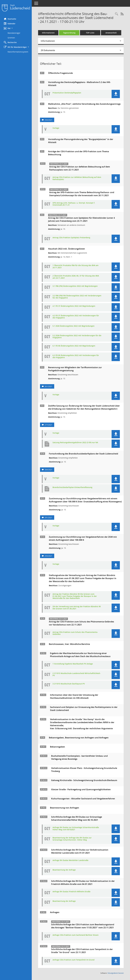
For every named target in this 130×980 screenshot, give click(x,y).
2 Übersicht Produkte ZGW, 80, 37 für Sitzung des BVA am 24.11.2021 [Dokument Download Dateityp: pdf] (76, 277)
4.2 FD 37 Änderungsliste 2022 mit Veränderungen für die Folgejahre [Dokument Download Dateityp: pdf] (76, 317)
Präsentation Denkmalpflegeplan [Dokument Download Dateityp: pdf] (67, 93)
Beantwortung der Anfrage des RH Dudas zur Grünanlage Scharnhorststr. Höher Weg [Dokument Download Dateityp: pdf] (72, 839)
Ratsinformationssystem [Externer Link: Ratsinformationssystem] (18, 52)
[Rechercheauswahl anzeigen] (117, 14)
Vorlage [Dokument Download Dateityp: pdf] (56, 128)
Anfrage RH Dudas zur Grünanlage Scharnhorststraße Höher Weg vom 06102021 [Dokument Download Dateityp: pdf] (76, 829)
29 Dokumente (48, 50)
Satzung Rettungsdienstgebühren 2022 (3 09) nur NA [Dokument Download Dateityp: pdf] (75, 443)
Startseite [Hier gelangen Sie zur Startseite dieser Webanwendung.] (10, 19)
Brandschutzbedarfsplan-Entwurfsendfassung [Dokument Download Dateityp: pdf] (72, 487)
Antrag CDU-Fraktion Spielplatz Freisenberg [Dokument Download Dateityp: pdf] (71, 238)
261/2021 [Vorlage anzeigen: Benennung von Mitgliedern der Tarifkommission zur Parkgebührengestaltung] (48, 386)
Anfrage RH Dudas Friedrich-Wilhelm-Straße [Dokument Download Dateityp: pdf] (71, 892)
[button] (16, 28)
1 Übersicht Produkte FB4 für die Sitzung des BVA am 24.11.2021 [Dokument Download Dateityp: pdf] (75, 267)
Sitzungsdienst (116, 973)
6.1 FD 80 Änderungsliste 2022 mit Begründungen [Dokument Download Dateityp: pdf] (74, 346)
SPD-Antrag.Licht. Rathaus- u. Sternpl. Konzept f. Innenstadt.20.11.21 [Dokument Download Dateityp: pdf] (74, 204)
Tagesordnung (69, 33)
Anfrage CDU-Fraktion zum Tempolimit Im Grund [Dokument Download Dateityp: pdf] (74, 960)
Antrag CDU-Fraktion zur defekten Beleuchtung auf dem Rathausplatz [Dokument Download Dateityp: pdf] (77, 178)
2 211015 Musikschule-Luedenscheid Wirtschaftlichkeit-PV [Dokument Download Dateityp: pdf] (77, 674)
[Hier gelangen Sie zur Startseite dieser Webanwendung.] (16, 8)
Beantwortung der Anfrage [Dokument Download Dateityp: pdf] (64, 870)
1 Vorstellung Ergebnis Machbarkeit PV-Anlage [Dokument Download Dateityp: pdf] (73, 664)
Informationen (48, 33)
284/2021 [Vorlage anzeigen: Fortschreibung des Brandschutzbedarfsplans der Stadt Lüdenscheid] (48, 470)
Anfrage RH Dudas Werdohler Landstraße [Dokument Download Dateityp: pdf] (70, 860)
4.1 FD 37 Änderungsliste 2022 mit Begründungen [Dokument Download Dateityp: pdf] (74, 306)
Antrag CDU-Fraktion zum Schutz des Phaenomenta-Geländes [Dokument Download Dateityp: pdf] (75, 633)
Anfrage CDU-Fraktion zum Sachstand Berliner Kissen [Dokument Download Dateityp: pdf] (76, 935)
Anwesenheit (111, 33)
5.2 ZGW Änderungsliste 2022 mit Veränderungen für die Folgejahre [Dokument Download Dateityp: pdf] (77, 337)
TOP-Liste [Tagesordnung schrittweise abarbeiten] (90, 33)
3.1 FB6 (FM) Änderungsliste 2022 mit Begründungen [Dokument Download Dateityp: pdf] (75, 286)
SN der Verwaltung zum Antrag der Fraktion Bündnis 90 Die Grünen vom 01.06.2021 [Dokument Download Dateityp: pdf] (77, 608)
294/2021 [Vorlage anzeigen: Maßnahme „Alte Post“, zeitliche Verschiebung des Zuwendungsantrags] (48, 120)
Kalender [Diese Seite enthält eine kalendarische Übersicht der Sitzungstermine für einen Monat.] (10, 24)
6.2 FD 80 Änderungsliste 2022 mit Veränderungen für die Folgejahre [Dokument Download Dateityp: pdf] (76, 356)
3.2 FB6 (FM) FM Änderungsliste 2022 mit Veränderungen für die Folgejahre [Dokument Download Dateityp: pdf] (77, 297)
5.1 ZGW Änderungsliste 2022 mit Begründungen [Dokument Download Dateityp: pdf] (74, 326)
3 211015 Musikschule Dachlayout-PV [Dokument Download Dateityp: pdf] (69, 684)
